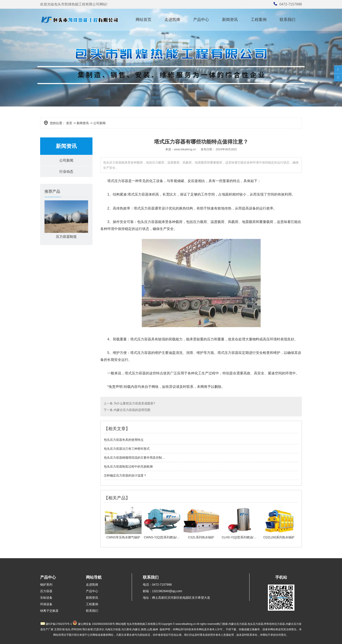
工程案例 (259, 20)
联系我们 (287, 20)
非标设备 (46, 598)
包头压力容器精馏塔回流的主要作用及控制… (134, 458)
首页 (69, 123)
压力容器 (46, 591)
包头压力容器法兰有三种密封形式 (127, 449)
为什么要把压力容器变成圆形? (134, 403)
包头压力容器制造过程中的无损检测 (128, 467)
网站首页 (144, 20)
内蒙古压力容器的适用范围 (132, 410)
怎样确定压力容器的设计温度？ (125, 475)
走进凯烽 (172, 20)
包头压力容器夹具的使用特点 (124, 440)
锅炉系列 (46, 585)
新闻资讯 (230, 20)
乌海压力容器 (113, 629)
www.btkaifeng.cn (185, 149)
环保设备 (46, 604)
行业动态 (66, 172)
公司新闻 (66, 160)
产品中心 (201, 20)
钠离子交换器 (49, 611)
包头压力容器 (148, 222)
